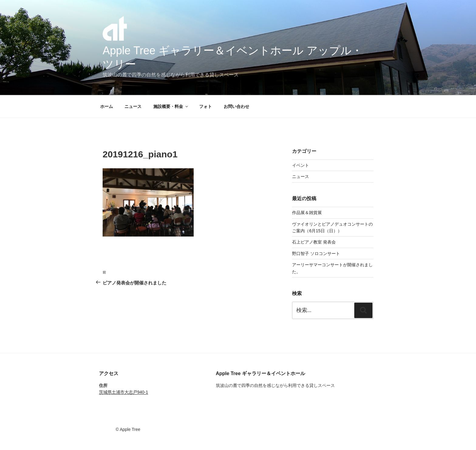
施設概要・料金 (171, 106)
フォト (206, 106)
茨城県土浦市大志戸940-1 (124, 392)
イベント (301, 165)
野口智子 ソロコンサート (316, 254)
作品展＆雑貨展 (307, 213)
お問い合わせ (236, 106)
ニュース (133, 106)
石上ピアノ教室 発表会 (314, 242)
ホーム (107, 106)
